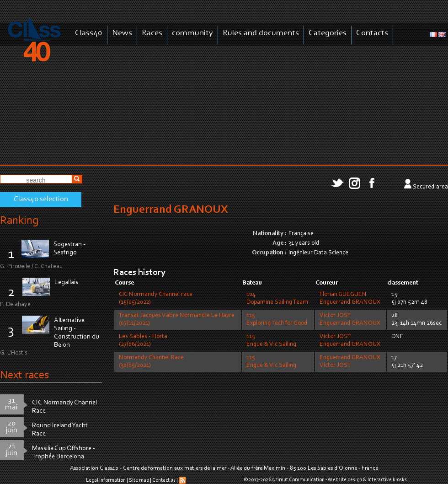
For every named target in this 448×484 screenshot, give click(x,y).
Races (152, 33)
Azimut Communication (298, 480)
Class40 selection (41, 199)
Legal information (106, 480)
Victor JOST (335, 316)
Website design (345, 480)
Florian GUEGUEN (343, 295)
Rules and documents (261, 33)
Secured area (430, 187)
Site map (139, 480)
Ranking (19, 221)
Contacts (372, 33)
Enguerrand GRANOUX (350, 302)
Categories (328, 33)
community (192, 33)
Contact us (164, 480)
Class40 (89, 33)
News (122, 33)
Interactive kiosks (387, 480)
